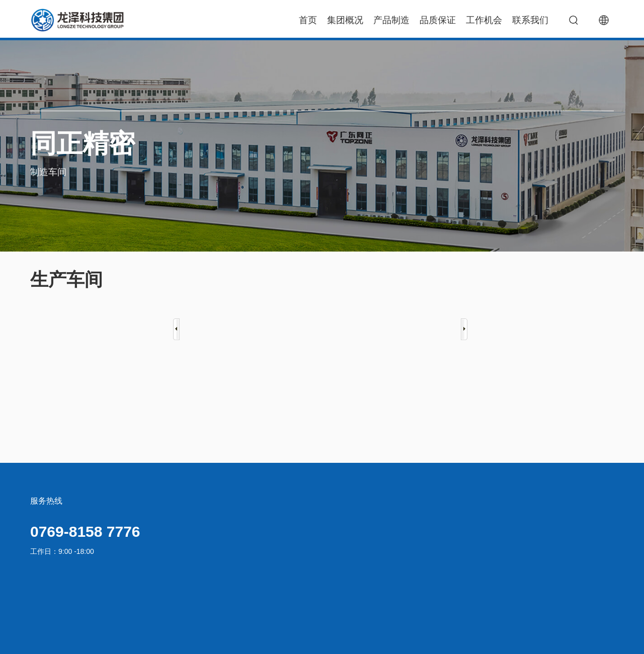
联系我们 (530, 20)
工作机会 (484, 20)
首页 (308, 20)
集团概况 (345, 20)
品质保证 (438, 20)
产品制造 (391, 20)
